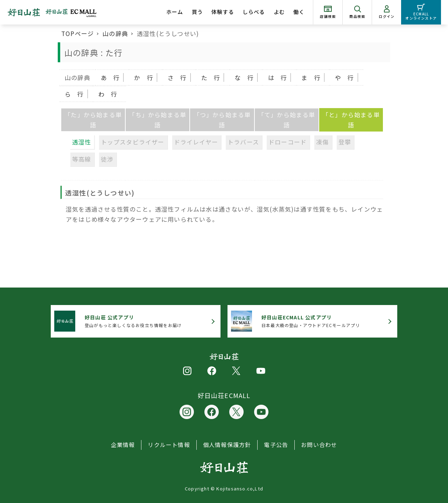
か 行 (144, 77)
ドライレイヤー (196, 142)
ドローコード (288, 142)
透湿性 (82, 142)
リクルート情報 (169, 445)
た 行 (211, 77)
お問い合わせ (319, 445)
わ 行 (108, 94)
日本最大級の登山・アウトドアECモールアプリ (311, 321)
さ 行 (177, 77)
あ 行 (110, 77)
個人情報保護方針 (227, 445)
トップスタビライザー (133, 142)
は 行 (278, 77)
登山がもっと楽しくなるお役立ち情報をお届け (133, 321)
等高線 (82, 159)
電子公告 (276, 445)
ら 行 (74, 94)
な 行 (244, 77)
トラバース (243, 142)
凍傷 (322, 142)
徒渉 (107, 159)
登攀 (345, 142)
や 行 (345, 77)
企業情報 (123, 445)
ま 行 (311, 77)
